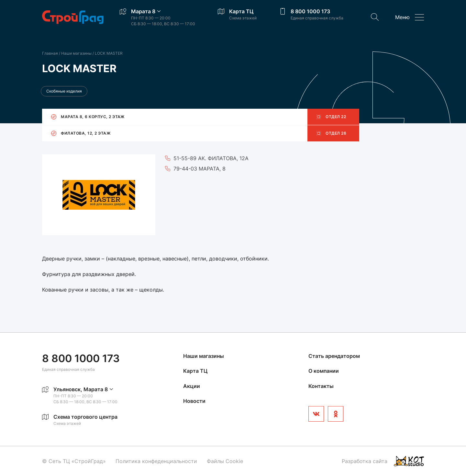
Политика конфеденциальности (156, 461)
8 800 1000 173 (310, 11)
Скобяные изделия (64, 91)
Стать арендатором (334, 356)
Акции (192, 386)
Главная (50, 53)
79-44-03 (185, 169)
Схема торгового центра (85, 417)
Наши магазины (77, 53)
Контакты (321, 386)
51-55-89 (185, 158)
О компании (324, 371)
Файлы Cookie (225, 461)
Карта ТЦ (241, 11)
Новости (194, 401)
